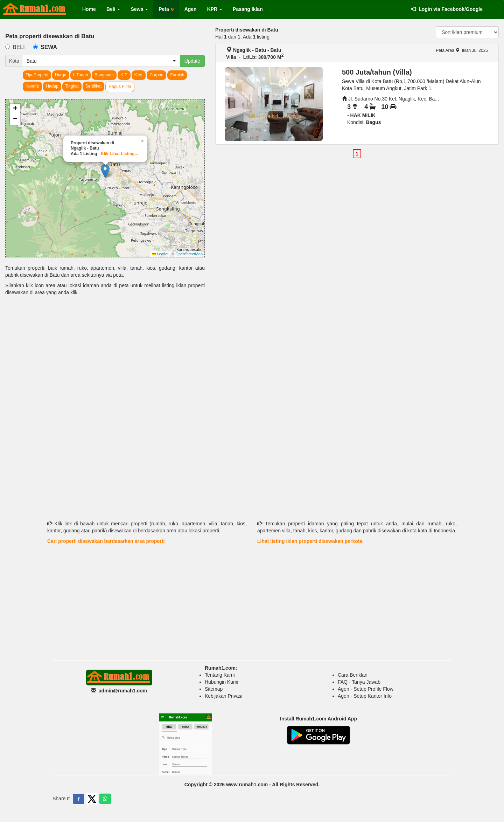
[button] (105, 171)
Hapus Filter (120, 87)
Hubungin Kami (222, 682)
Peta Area (448, 50)
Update (192, 61)
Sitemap (214, 689)
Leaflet (160, 254)
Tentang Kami (220, 675)
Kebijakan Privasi (223, 696)
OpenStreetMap (189, 254)
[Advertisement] (105, 355)
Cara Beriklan (353, 675)
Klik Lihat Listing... (120, 154)
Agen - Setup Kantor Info (365, 696)
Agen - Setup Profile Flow (366, 689)
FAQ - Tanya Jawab (359, 682)
